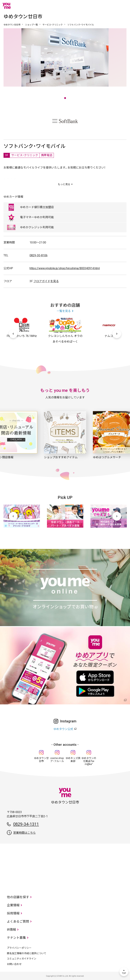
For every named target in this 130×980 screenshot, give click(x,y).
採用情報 (13, 913)
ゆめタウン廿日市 (12, 25)
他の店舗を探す (18, 897)
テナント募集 (16, 938)
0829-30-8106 (39, 255)
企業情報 (13, 905)
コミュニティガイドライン (22, 959)
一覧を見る (64, 311)
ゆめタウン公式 (63, 729)
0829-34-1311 (26, 824)
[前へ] (13, 334)
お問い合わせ (14, 964)
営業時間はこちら (24, 833)
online (113, 6)
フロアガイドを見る (46, 281)
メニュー (124, 6)
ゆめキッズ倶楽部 (73, 760)
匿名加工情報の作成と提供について (27, 953)
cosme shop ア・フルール (57, 760)
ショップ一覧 (31, 25)
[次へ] (117, 334)
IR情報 (11, 930)
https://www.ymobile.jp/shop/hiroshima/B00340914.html (65, 268)
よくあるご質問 (18, 921)
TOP (124, 972)
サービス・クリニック (53, 25)
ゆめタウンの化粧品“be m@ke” (89, 761)
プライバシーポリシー (19, 948)
